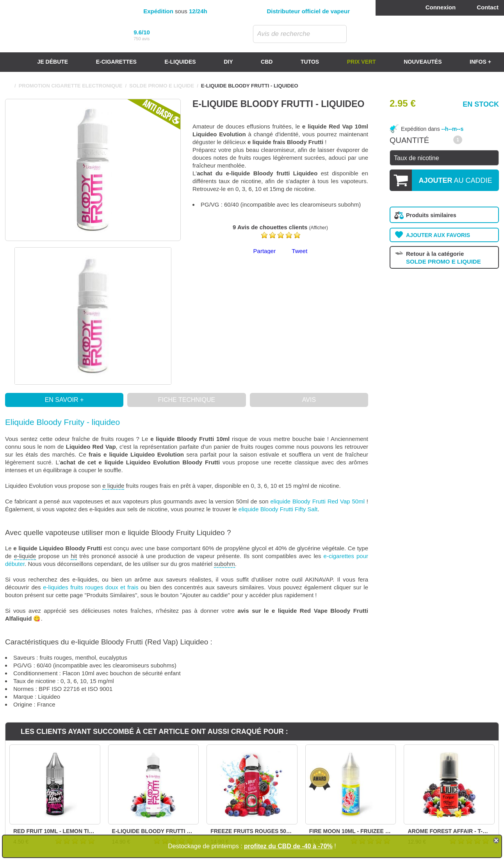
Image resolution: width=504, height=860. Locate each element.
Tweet (299, 251)
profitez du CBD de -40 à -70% (288, 846)
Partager (265, 251)
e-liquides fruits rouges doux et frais (91, 587)
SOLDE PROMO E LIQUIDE (162, 86)
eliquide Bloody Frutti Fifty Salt (278, 509)
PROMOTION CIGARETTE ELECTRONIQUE (71, 86)
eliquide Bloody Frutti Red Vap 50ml (317, 501)
